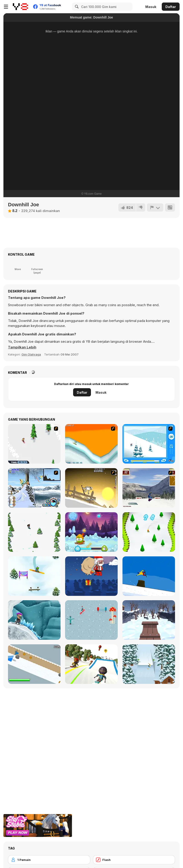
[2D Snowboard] (34, 444)
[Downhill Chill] (91, 664)
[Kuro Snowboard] (34, 664)
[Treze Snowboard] (149, 576)
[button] (22, 347)
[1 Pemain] (49, 860)
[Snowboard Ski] (149, 532)
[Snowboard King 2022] (149, 664)
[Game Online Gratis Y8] (20, 7)
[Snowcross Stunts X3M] (34, 620)
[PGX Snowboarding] (91, 444)
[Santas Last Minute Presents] (91, 576)
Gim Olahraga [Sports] (31, 354)
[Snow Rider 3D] (149, 620)
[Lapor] (155, 207)
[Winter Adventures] (91, 532)
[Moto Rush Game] (34, 488)
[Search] (76, 7)
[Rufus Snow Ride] (149, 444)
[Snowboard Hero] (34, 576)
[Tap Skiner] (34, 532)
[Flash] (134, 860)
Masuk (151, 7)
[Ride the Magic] (91, 620)
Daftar (171, 7)
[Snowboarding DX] (149, 488)
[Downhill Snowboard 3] (91, 488)
